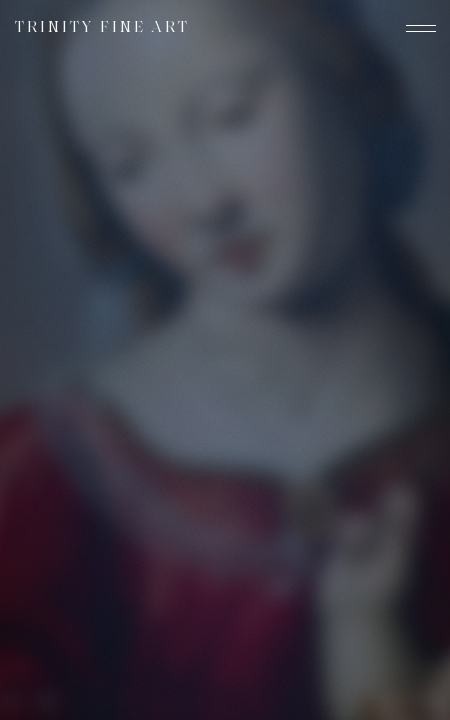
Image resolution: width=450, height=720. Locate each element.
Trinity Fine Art (102, 28)
